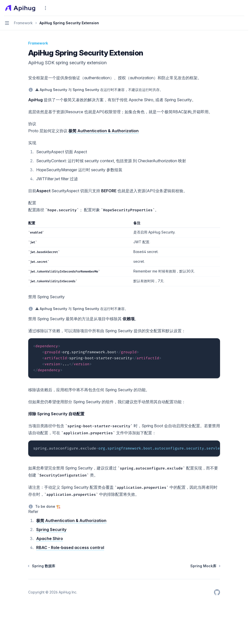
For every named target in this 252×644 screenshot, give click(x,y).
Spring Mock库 (205, 566)
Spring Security (51, 529)
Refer (33, 511)
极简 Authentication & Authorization (104, 131)
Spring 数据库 (42, 566)
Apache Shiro (50, 538)
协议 (32, 124)
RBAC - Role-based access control (70, 547)
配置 (32, 203)
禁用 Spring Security (46, 297)
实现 (32, 143)
